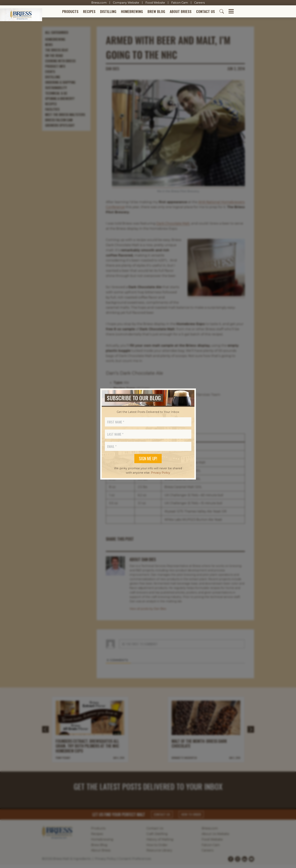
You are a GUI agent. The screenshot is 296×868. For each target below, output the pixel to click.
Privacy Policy (161, 473)
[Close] (190, 398)
